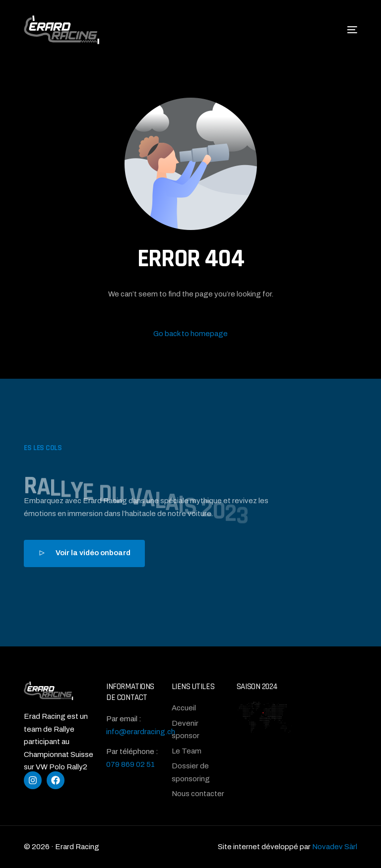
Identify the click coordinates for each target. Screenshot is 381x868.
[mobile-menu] (342, 30)
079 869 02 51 (130, 764)
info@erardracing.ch (141, 732)
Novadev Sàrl (335, 847)
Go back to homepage (190, 334)
